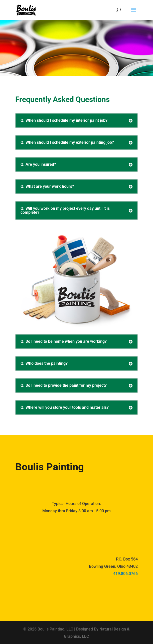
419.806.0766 (125, 574)
